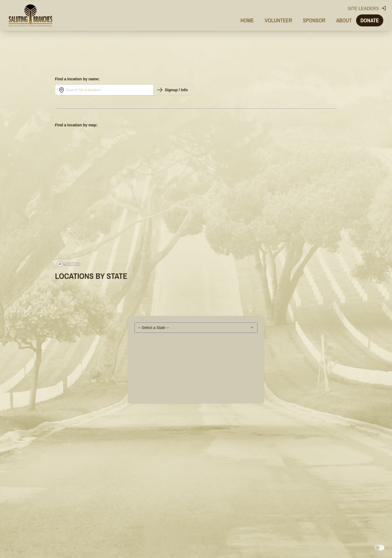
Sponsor (314, 20)
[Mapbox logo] (69, 264)
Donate (370, 20)
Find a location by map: (76, 125)
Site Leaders (367, 8)
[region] (196, 201)
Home (247, 20)
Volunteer (278, 20)
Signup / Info (172, 90)
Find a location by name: (77, 79)
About (344, 20)
